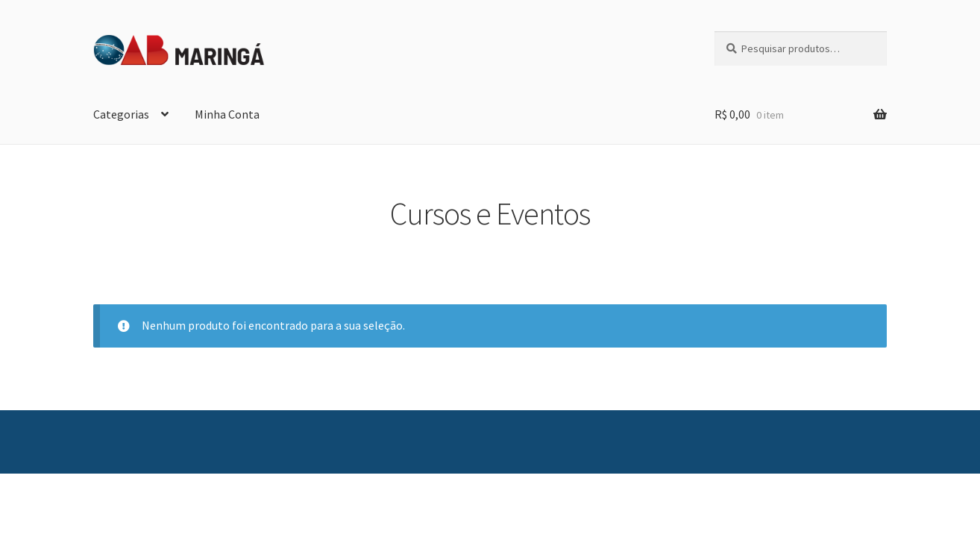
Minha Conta (227, 114)
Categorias (121, 114)
